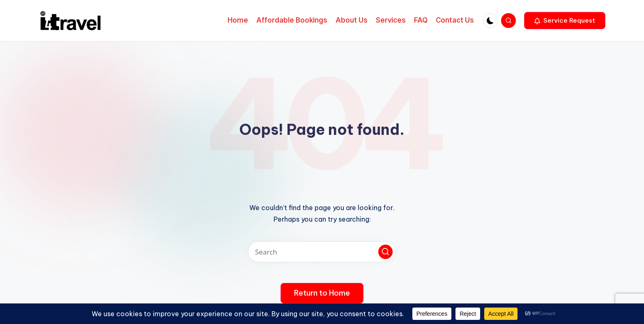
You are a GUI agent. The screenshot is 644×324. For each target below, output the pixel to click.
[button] (565, 21)
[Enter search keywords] (322, 252)
